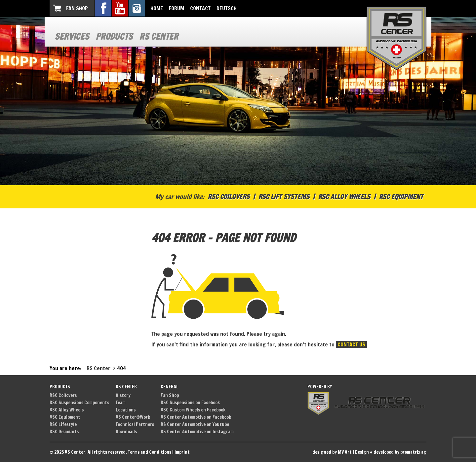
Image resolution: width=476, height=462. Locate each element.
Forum (177, 8)
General (170, 387)
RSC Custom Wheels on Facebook (193, 410)
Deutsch (227, 8)
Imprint (182, 452)
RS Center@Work (133, 417)
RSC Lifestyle (63, 424)
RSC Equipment (401, 197)
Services (72, 36)
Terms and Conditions (150, 452)
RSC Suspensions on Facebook (190, 403)
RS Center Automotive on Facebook (196, 417)
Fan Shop (77, 8)
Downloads (126, 432)
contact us (351, 344)
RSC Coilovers (229, 197)
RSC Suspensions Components (79, 403)
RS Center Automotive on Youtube (195, 424)
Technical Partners (135, 424)
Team (121, 403)
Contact (200, 8)
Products (114, 36)
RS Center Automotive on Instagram (197, 432)
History (123, 395)
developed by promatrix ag (400, 452)
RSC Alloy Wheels (344, 197)
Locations (126, 410)
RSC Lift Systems (284, 197)
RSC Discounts (64, 432)
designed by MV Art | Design (341, 452)
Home (157, 8)
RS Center (159, 36)
